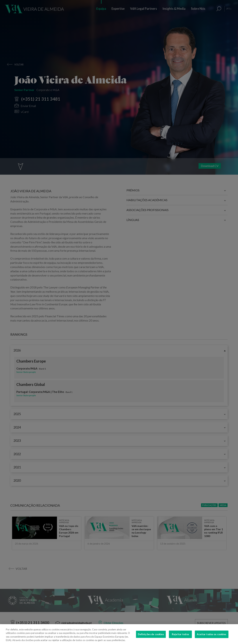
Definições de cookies (151, 639)
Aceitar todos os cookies (212, 639)
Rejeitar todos (180, 639)
